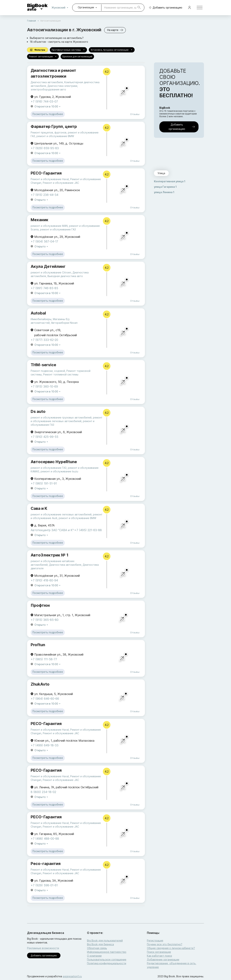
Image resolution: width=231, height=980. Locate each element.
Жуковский (61, 8)
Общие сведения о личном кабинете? (171, 948)
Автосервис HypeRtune (54, 462)
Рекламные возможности (43, 948)
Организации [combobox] (86, 7)
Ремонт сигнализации (43, 57)
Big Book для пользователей (105, 940)
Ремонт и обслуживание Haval (50, 179)
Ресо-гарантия (46, 864)
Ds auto (38, 411)
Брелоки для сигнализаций (77, 57)
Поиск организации (159, 952)
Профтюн (40, 605)
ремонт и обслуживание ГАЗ (58, 229)
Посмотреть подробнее (48, 114)
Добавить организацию (165, 8)
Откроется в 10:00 (48, 107)
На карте (115, 30)
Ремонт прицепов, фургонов (49, 132)
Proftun (38, 645)
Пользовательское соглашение (107, 959)
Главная (31, 21)
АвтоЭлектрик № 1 (50, 555)
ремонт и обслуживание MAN (49, 226)
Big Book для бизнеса (100, 944)
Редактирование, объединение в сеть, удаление (172, 965)
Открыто (42, 200)
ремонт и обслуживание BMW (55, 136)
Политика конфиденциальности (107, 963)
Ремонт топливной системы (61, 374)
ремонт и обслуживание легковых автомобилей (61, 514)
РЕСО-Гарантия (46, 173)
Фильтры (38, 50)
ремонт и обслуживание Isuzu (59, 471)
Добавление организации (163, 959)
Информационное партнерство (107, 952)
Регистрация (155, 940)
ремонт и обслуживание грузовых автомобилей (61, 417)
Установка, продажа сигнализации (112, 50)
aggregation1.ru (72, 976)
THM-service (43, 365)
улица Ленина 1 (164, 192)
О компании (94, 956)
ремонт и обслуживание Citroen (51, 272)
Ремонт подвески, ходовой (48, 371)
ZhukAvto (40, 684)
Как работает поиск (159, 956)
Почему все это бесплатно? (165, 944)
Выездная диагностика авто (65, 276)
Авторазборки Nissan (64, 323)
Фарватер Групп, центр (54, 126)
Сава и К (39, 508)
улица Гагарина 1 (165, 187)
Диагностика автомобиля (47, 82)
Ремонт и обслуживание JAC (61, 183)
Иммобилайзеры (41, 319)
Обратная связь (97, 948)
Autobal (38, 313)
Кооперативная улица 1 (170, 181)
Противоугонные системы (68, 50)
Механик (40, 220)
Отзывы (135, 114)
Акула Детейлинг (48, 266)
